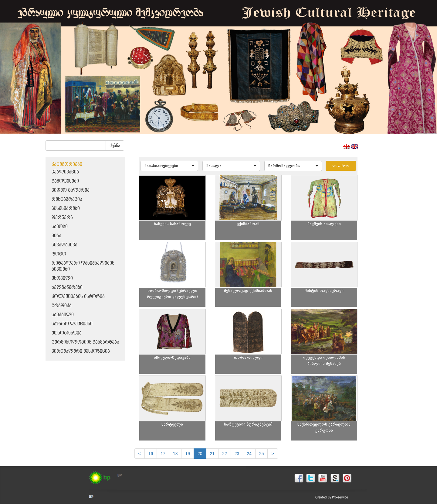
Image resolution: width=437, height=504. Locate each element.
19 (188, 454)
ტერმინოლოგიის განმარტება (85, 342)
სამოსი (60, 227)
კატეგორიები (67, 165)
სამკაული (63, 315)
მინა (56, 236)
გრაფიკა (62, 306)
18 (175, 454)
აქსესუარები (66, 209)
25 (262, 454)
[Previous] (140, 454)
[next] (273, 454)
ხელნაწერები (67, 288)
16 (151, 454)
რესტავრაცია (67, 199)
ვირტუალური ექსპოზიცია (81, 351)
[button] (169, 166)
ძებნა (115, 146)
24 (249, 454)
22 (225, 454)
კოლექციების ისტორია (78, 297)
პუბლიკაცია (65, 172)
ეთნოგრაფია (67, 333)
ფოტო (59, 254)
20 (200, 454)
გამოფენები (65, 181)
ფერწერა (62, 218)
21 (212, 454)
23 (237, 454)
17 (163, 454)
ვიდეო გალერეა (71, 190)
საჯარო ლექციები (72, 324)
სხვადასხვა (64, 245)
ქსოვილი (62, 278)
